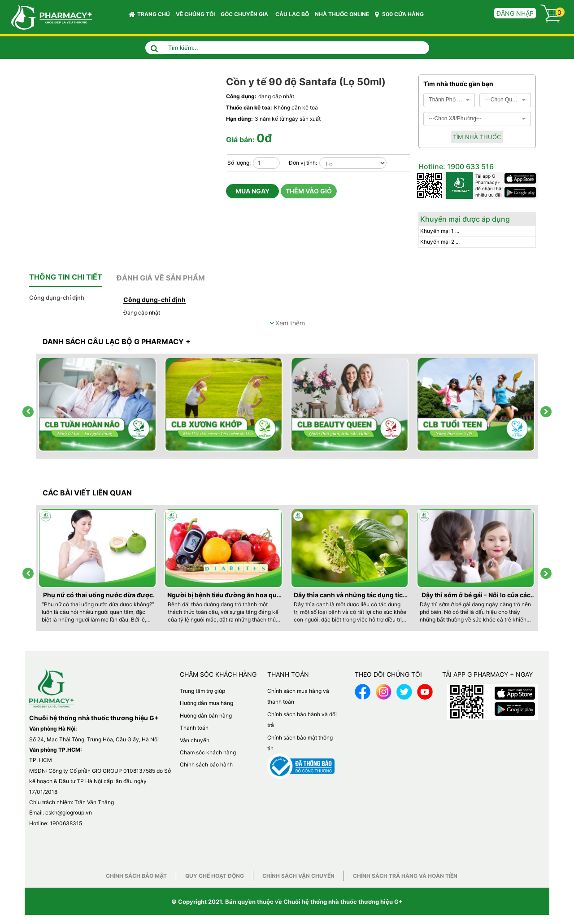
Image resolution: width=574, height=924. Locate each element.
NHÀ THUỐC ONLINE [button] (342, 14)
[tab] (66, 277)
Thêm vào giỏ (309, 191)
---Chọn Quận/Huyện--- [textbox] (502, 100)
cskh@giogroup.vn (69, 812)
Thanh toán (194, 728)
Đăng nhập (515, 13)
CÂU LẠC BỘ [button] (292, 14)
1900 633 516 (470, 166)
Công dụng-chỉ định (57, 298)
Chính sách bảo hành (206, 764)
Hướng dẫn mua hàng (207, 703)
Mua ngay (252, 191)
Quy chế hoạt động (215, 876)
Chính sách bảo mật (136, 876)
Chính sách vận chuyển (298, 876)
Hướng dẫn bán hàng (206, 716)
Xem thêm (287, 323)
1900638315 (66, 823)
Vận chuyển (195, 740)
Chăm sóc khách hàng (208, 752)
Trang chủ (149, 14)
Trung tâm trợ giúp (202, 691)
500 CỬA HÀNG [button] (399, 14)
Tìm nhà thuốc (477, 137)
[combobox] (449, 100)
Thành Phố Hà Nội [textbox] (446, 100)
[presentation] (28, 412)
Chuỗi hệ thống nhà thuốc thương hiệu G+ (343, 902)
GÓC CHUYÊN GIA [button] (246, 16)
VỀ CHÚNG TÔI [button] (195, 14)
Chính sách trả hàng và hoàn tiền (405, 876)
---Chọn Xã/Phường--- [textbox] (455, 118)
